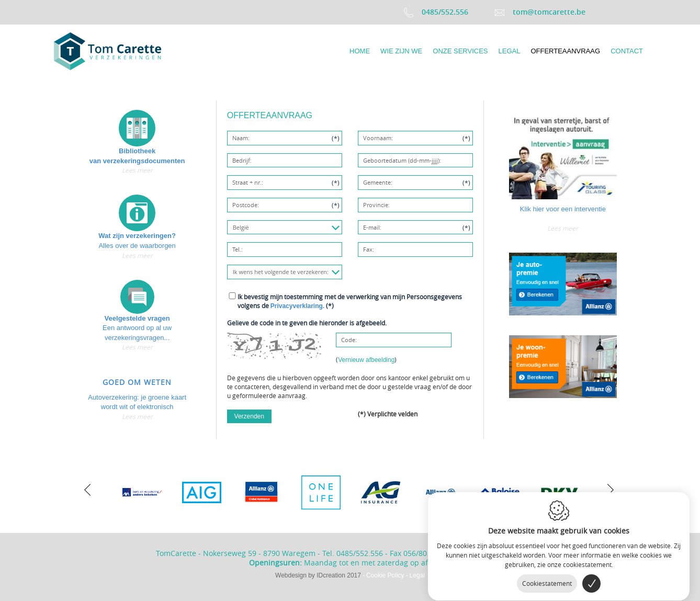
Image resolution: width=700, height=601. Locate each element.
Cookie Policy (385, 575)
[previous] (87, 489)
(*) (350, 301)
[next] (608, 489)
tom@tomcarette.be (540, 12)
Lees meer (137, 170)
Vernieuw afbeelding (366, 360)
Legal (417, 575)
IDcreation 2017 (318, 575)
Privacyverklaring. (297, 306)
